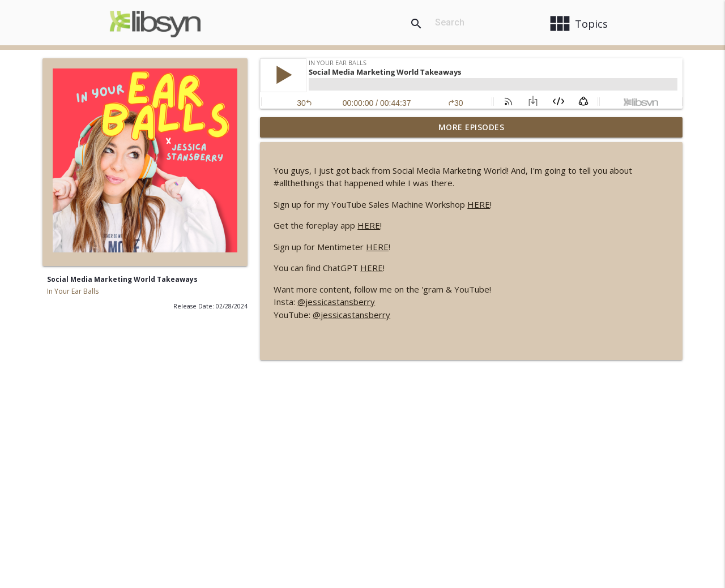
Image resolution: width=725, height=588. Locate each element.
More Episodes (472, 127)
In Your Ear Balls (73, 291)
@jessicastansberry (336, 302)
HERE (479, 204)
